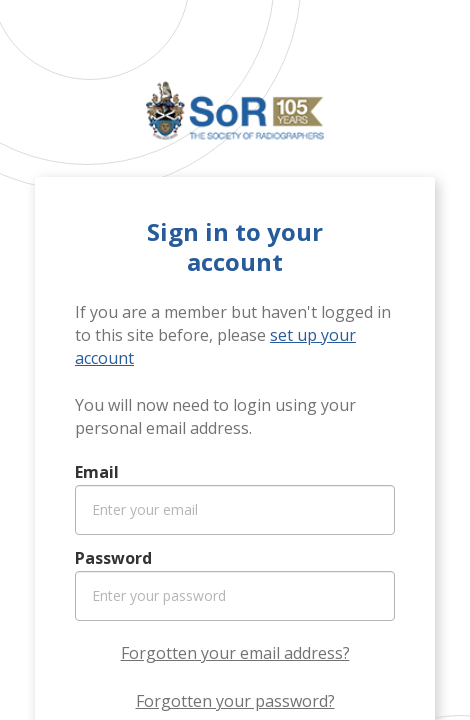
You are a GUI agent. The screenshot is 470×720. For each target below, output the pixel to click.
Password (113, 558)
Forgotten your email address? (235, 653)
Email (97, 472)
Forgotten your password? (235, 701)
